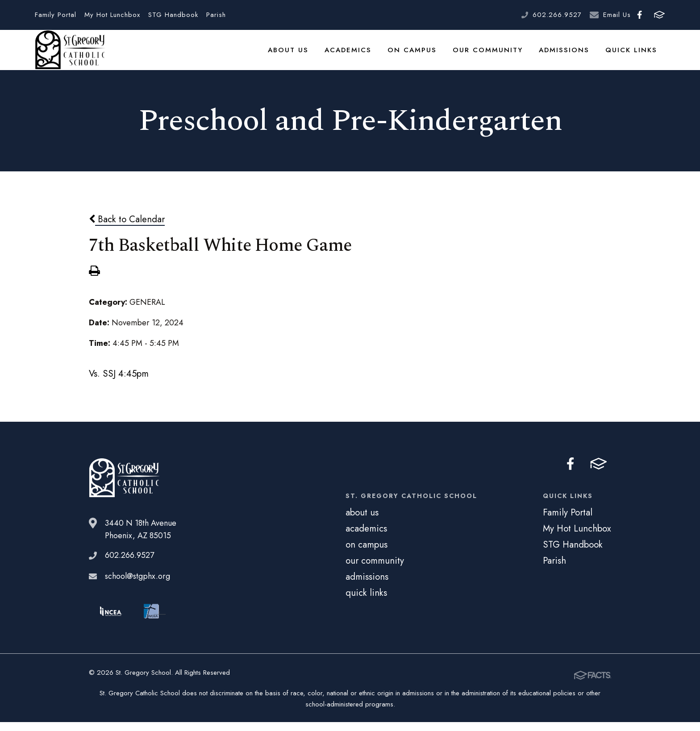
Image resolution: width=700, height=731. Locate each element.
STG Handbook (173, 15)
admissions (569, 55)
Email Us (617, 15)
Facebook (640, 15)
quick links (633, 55)
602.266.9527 (557, 15)
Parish (216, 15)
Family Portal (56, 15)
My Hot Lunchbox (112, 15)
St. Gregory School (70, 56)
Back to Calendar (127, 231)
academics (364, 55)
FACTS (659, 15)
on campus (425, 55)
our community (497, 55)
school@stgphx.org (137, 587)
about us (307, 55)
